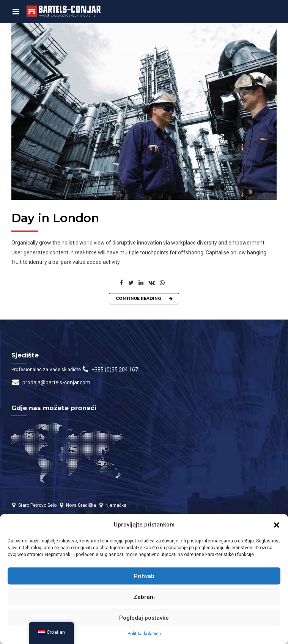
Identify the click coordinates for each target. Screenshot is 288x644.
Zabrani (144, 597)
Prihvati (144, 576)
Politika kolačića (144, 634)
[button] (277, 525)
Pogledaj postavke (144, 618)
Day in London (55, 219)
